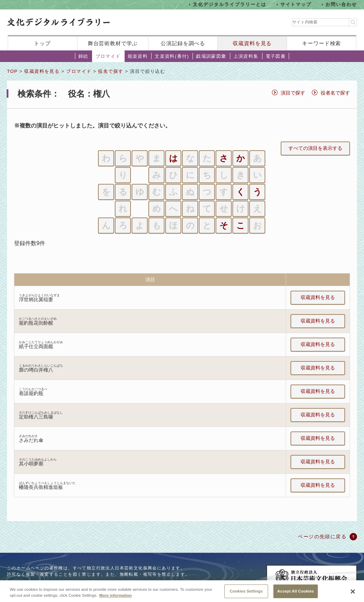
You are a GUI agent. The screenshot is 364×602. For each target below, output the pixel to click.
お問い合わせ (341, 4)
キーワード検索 (321, 43)
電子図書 (276, 56)
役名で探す (111, 71)
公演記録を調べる (183, 43)
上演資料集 (246, 56)
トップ (42, 43)
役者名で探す (335, 93)
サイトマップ (296, 4)
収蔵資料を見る (252, 43)
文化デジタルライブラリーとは (229, 4)
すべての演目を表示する (315, 148)
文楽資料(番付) (172, 56)
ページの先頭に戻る (322, 537)
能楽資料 (138, 56)
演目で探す (293, 93)
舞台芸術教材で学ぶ (113, 43)
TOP (12, 71)
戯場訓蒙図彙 (211, 56)
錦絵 (83, 56)
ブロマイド (108, 56)
